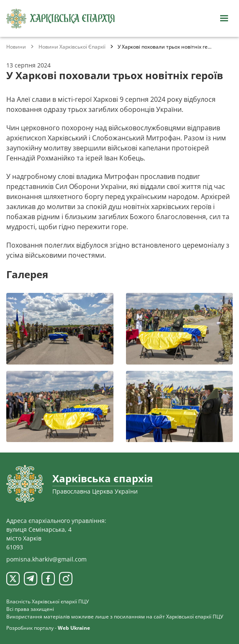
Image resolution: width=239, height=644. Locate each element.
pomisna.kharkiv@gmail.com (46, 559)
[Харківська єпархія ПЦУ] (61, 19)
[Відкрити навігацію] (224, 18)
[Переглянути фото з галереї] (60, 328)
